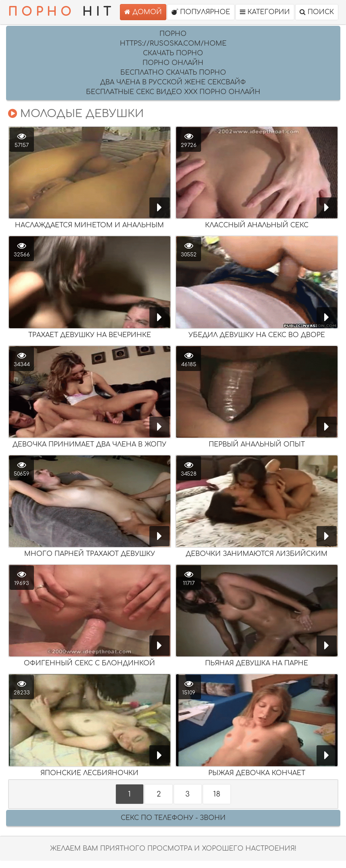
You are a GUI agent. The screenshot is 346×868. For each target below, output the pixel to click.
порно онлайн (173, 63)
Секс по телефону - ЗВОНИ (173, 818)
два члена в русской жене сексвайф (173, 82)
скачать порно (173, 53)
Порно (173, 34)
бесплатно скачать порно (173, 73)
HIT (61, 12)
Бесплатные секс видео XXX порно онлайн (173, 92)
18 (217, 794)
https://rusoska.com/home (173, 44)
